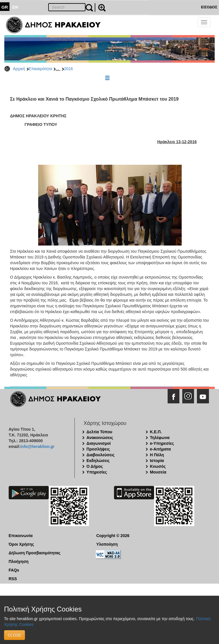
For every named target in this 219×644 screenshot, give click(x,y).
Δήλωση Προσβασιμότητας (35, 553)
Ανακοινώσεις (100, 438)
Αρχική (19, 69)
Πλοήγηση (19, 561)
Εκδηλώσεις (98, 461)
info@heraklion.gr (37, 446)
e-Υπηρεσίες (162, 443)
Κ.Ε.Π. (156, 432)
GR (5, 7)
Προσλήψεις (98, 449)
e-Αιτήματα (160, 449)
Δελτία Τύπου (99, 432)
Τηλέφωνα (160, 438)
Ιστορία (157, 461)
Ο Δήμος (95, 466)
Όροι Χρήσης (21, 544)
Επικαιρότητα (40, 69)
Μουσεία (158, 472)
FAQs (14, 570)
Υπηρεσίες (97, 472)
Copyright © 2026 (113, 536)
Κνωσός (158, 466)
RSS (13, 579)
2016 (68, 69)
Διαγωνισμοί (98, 443)
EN (15, 7)
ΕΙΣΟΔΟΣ (209, 7)
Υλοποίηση (107, 544)
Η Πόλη (157, 455)
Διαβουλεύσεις (100, 455)
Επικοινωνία (21, 536)
